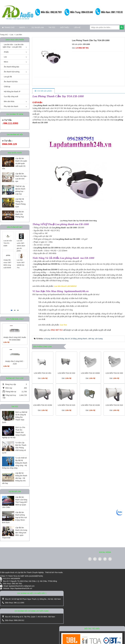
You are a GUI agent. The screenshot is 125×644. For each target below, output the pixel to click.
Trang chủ (8, 27)
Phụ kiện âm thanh (11, 106)
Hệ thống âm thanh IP (12, 92)
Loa (5, 57)
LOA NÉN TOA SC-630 (114, 373)
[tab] (43, 91)
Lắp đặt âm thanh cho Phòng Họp (20, 214)
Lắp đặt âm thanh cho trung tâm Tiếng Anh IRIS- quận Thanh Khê (15, 533)
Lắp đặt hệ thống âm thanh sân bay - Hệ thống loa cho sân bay (15, 478)
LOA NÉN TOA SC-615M (43, 405)
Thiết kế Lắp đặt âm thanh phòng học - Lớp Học (20, 190)
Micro (6, 62)
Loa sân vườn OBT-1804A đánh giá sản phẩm (21, 246)
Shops (22, 27)
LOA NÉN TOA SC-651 (43, 373)
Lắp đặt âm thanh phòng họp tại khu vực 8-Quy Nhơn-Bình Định (15, 517)
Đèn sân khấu (9, 101)
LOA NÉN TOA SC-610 (114, 405)
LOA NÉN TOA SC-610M (90, 405)
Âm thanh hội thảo (11, 82)
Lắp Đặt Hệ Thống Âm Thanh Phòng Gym (20, 203)
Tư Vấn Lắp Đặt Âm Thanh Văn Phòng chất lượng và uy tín (14, 448)
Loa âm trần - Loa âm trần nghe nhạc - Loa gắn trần (13, 46)
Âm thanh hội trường (12, 72)
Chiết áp (7, 87)
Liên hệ (77, 27)
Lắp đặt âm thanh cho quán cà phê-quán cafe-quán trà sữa (15, 163)
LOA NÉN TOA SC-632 (66, 373)
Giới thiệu (65, 27)
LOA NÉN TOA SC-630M (90, 373)
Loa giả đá (8, 77)
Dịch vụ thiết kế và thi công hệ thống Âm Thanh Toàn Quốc (15, 417)
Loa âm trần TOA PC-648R (8, 243)
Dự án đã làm (38, 27)
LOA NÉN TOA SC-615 (66, 405)
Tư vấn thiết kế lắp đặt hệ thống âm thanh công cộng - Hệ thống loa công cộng (15, 463)
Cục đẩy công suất (11, 96)
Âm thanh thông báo (11, 67)
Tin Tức (52, 27)
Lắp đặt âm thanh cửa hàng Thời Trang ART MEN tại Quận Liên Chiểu (15, 502)
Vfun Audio (59, 572)
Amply (6, 52)
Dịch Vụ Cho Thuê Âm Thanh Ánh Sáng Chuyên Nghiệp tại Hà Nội (14, 432)
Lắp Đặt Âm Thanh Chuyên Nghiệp (30, 572)
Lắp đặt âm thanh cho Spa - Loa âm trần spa (21, 177)
